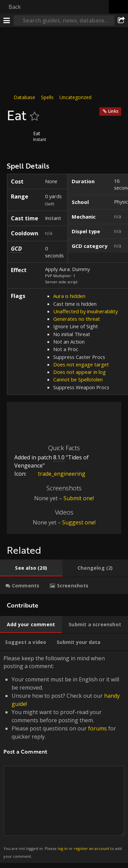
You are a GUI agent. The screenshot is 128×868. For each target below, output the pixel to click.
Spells (47, 97)
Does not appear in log (80, 372)
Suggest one (78, 522)
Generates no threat (77, 319)
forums (97, 728)
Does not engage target (81, 364)
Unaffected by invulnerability (86, 311)
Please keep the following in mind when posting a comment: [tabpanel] (64, 757)
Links (113, 111)
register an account (91, 848)
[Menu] (7, 20)
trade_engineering (56, 474)
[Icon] (18, 138)
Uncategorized (75, 97)
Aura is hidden (69, 296)
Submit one (78, 498)
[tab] (31, 568)
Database (24, 97)
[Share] (121, 20)
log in (63, 848)
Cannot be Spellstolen (78, 379)
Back (15, 7)
